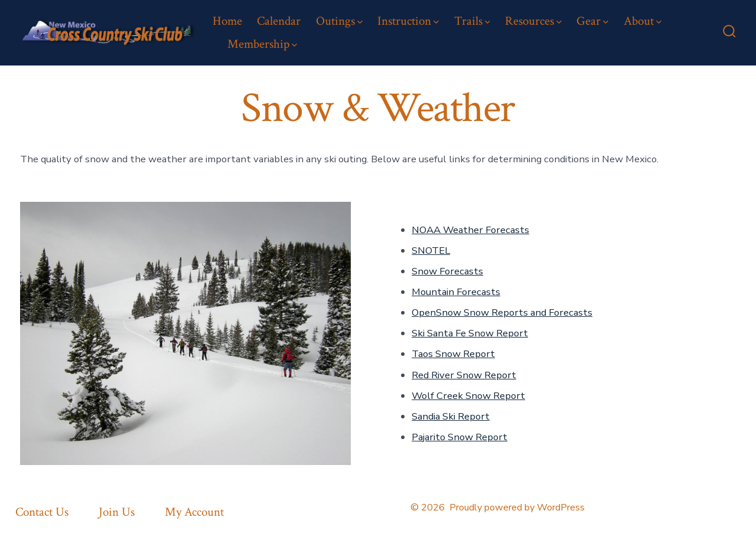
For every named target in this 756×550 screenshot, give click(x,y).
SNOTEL (431, 251)
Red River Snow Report (464, 375)
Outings (339, 21)
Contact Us (42, 512)
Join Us (117, 512)
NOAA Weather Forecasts (470, 230)
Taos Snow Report (453, 354)
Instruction (408, 21)
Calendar (279, 21)
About (643, 21)
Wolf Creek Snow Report (468, 396)
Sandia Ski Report (451, 416)
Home (227, 21)
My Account (194, 512)
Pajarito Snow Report (460, 437)
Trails (472, 21)
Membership (262, 44)
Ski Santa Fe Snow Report (470, 333)
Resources (533, 21)
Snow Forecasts (447, 271)
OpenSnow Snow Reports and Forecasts (502, 312)
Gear (592, 21)
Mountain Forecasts (456, 292)
